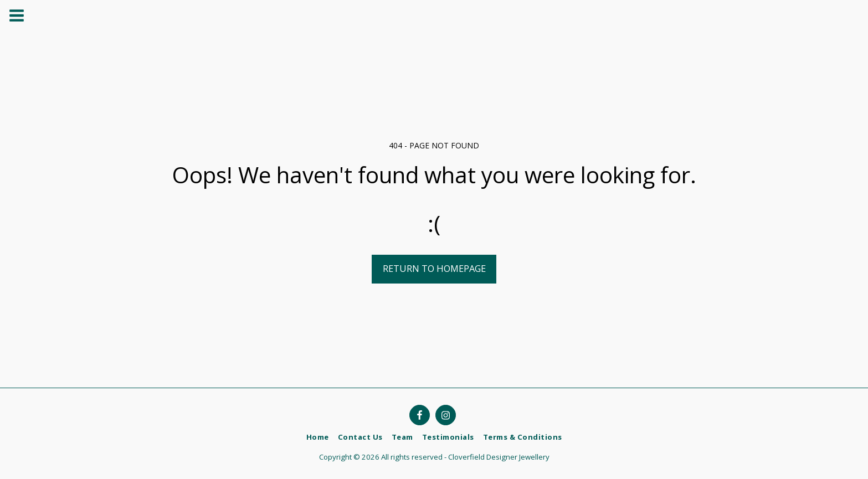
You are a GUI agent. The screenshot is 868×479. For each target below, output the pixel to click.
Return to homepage (434, 268)
